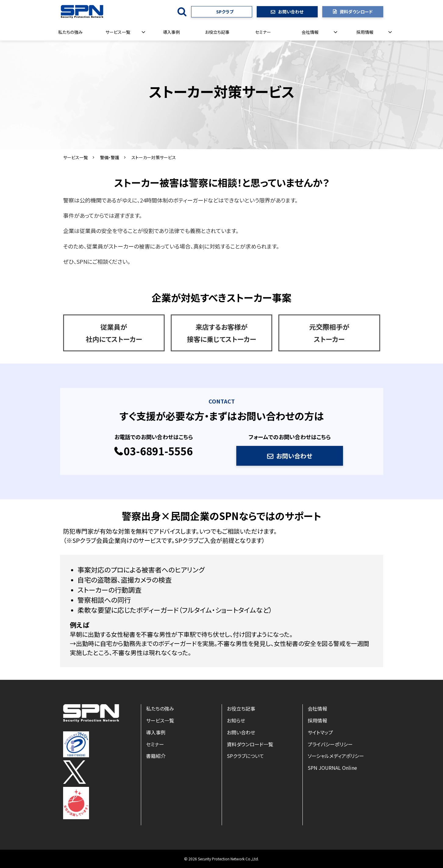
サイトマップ (320, 732)
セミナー (263, 32)
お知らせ (236, 720)
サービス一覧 (118, 32)
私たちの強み (70, 32)
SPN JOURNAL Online (332, 768)
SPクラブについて (245, 756)
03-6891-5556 (158, 451)
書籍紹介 (156, 756)
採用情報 (365, 32)
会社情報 (310, 32)
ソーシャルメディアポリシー (336, 756)
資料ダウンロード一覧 (250, 744)
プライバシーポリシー (330, 744)
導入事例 (171, 32)
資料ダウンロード (356, 12)
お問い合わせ (291, 12)
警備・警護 (110, 157)
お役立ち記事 (217, 32)
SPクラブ (225, 12)
